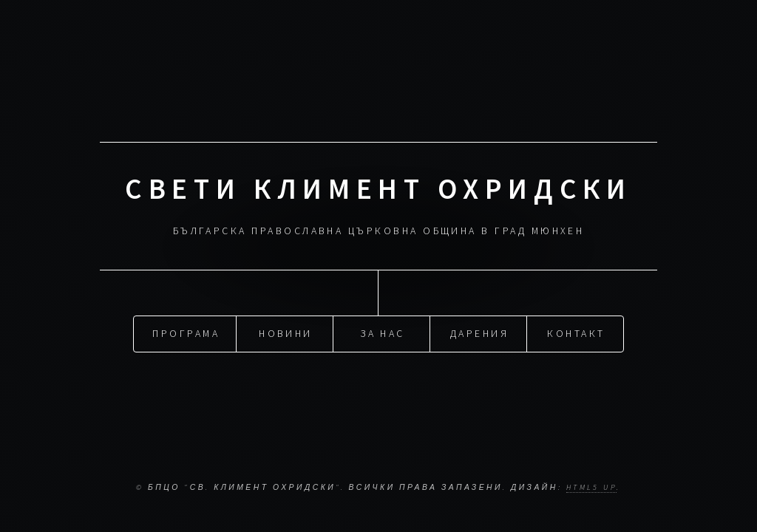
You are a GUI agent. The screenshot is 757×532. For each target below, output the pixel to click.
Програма (186, 332)
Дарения (479, 332)
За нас (383, 332)
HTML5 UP (592, 487)
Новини (286, 332)
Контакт (576, 332)
